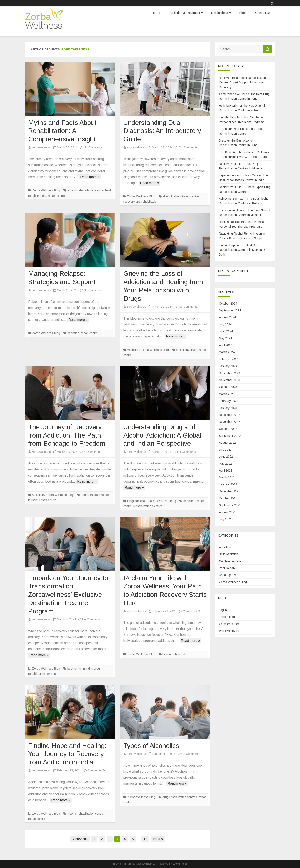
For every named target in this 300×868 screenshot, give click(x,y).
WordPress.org (229, 631)
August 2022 (227, 443)
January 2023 (228, 408)
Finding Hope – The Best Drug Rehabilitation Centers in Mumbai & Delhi (242, 250)
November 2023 (229, 380)
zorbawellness (75, 49)
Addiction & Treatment (185, 13)
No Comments (93, 147)
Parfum (127, 864)
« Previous (80, 839)
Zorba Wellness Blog (46, 190)
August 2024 (227, 317)
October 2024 (228, 304)
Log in (223, 610)
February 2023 (229, 401)
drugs (193, 350)
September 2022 (230, 436)
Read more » (90, 177)
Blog (242, 13)
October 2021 (228, 498)
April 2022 (226, 470)
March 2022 (227, 477)
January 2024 (228, 366)
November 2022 (229, 422)
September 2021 (230, 505)
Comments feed (229, 624)
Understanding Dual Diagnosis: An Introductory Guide (162, 131)
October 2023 (228, 387)
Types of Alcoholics (151, 746)
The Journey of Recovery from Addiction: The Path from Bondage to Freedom (67, 435)
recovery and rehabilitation (141, 202)
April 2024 (226, 345)
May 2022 (225, 464)
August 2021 (227, 512)
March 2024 (227, 352)
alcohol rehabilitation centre (85, 190)
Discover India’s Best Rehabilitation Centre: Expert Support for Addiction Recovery (243, 82)
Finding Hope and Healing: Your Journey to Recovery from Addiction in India (67, 754)
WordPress (180, 864)
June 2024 (226, 331)
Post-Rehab (227, 568)
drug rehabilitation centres (180, 797)
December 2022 (229, 415)
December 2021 (229, 491)
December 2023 (229, 373)
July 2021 (225, 519)
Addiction (133, 350)
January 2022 (228, 484)
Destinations (220, 13)
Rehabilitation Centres (148, 506)
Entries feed (227, 617)
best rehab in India (80, 669)
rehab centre (56, 196)
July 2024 (225, 324)
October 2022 (228, 429)
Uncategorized (229, 575)
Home (156, 13)
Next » (158, 839)
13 (145, 839)
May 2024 (225, 338)
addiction (73, 333)
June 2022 (226, 457)
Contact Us (263, 13)
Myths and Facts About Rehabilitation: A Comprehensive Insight (62, 131)
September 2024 (230, 310)
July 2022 (225, 450)
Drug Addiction (137, 501)
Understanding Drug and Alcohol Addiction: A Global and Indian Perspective (162, 435)
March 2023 (227, 394)
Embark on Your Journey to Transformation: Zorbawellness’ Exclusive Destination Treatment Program (68, 594)
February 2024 (229, 359)
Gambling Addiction (232, 561)
